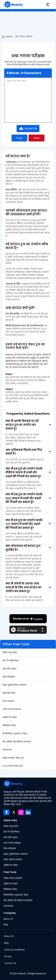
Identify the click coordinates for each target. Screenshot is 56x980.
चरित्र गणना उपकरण (12, 709)
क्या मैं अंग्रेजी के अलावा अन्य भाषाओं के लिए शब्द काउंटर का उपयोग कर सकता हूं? (24, 587)
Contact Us (10, 963)
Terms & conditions (14, 950)
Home (9, 36)
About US (8, 919)
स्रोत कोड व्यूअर (9, 669)
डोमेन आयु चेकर (10, 652)
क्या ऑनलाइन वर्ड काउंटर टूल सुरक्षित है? (23, 548)
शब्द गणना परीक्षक (12, 843)
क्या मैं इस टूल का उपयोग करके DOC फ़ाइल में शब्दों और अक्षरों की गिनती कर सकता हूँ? (24, 498)
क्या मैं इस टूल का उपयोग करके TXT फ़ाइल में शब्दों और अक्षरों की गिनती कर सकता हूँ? (24, 524)
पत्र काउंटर (7, 750)
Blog (6, 924)
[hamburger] (48, 5)
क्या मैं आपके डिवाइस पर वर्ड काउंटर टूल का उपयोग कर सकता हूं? (22, 425)
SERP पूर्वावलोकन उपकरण (15, 685)
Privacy (8, 956)
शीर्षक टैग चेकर (10, 717)
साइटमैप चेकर (9, 693)
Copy (19, 138)
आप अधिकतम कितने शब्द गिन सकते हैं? (24, 452)
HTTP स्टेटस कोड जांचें (13, 766)
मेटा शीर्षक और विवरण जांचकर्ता (17, 742)
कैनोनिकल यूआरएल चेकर (15, 734)
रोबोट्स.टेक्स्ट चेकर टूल (13, 758)
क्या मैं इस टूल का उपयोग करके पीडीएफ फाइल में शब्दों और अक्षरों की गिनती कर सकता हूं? (24, 473)
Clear (37, 138)
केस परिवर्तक (9, 677)
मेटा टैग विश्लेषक (10, 661)
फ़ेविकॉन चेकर (9, 725)
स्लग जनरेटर (8, 701)
